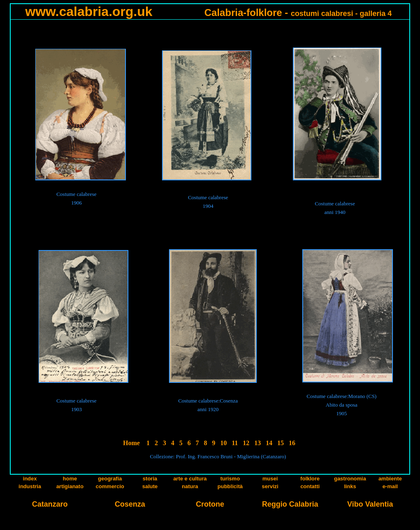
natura (190, 486)
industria (30, 486)
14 (269, 443)
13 (258, 443)
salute (150, 486)
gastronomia (350, 479)
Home (131, 443)
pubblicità (230, 486)
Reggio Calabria (290, 504)
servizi (270, 486)
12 (246, 443)
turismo (230, 479)
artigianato (70, 486)
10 (224, 443)
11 (235, 443)
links (350, 486)
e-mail (390, 486)
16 (292, 443)
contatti (310, 486)
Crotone (210, 504)
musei (270, 479)
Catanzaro (50, 504)
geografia (110, 479)
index (30, 479)
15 (281, 443)
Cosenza (130, 504)
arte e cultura (190, 479)
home (70, 479)
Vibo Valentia (370, 504)
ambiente (390, 479)
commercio (110, 486)
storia (150, 479)
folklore (310, 479)
